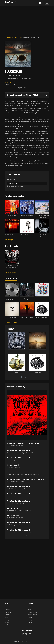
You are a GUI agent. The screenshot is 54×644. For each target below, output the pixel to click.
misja (29, 610)
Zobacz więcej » (10, 322)
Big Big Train (37, 373)
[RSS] (30, 634)
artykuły (7, 622)
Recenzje (18, 37)
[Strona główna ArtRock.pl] (11, 3)
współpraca (31, 620)
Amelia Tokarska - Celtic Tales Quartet (18, 451)
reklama (30, 617)
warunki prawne (32, 612)
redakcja (30, 607)
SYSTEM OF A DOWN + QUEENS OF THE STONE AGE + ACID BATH (26, 479)
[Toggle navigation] (47, 3)
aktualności (8, 607)
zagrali (7, 617)
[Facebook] (23, 634)
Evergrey (17, 351)
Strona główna (9, 37)
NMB (17, 373)
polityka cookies (32, 615)
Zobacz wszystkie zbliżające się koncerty (27, 536)
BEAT (9, 472)
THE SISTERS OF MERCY (14, 508)
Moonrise (37, 351)
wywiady (7, 625)
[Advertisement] (27, 20)
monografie (8, 620)
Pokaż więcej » (10, 240)
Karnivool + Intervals (13, 465)
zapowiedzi (8, 612)
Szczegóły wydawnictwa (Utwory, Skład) (22, 95)
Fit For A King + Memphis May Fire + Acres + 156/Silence (24, 443)
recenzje (7, 615)
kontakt (30, 622)
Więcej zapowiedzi (27, 377)
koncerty (7, 610)
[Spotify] (26, 634)
